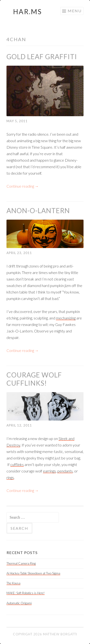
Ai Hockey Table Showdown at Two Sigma (33, 573)
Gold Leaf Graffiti (42, 57)
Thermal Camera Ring (21, 563)
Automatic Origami (19, 603)
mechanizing (66, 318)
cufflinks (17, 464)
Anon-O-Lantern (38, 210)
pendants (65, 471)
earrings (49, 471)
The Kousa (13, 583)
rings (10, 477)
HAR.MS (28, 12)
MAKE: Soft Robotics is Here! (26, 593)
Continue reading (23, 186)
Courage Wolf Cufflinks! (34, 379)
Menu (75, 11)
